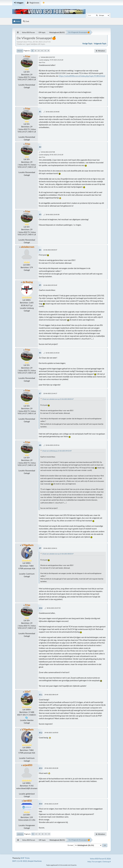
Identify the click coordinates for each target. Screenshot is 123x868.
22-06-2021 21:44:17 (50, 393)
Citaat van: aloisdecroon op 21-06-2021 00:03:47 (58, 399)
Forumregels (97, 862)
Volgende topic (100, 43)
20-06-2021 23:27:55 (48, 57)
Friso (28, 56)
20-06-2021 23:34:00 (52, 112)
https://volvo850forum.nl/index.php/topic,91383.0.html (82, 76)
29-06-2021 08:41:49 (51, 695)
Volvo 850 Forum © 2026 (100, 859)
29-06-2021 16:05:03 (51, 733)
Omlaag (20, 51)
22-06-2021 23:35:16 (52, 445)
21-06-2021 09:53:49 (50, 285)
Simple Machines (35, 861)
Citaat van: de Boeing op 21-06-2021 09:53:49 (57, 451)
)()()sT (28, 692)
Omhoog (20, 834)
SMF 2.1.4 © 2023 (20, 861)
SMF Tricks (25, 858)
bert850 (28, 801)
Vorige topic (87, 43)
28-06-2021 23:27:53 (54, 608)
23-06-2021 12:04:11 (50, 548)
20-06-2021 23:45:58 (52, 215)
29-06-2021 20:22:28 (51, 768)
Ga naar (70, 845)
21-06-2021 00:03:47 (50, 250)
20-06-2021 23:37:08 (48, 152)
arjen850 (28, 765)
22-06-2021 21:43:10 (52, 353)
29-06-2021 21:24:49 (51, 804)
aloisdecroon (28, 247)
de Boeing (28, 282)
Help (89, 862)
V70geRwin (28, 545)
